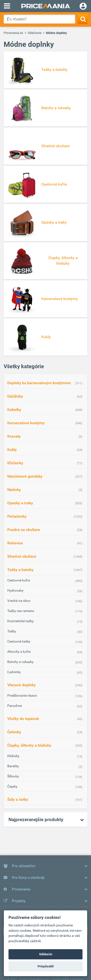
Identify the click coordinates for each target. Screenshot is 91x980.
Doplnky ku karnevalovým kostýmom (39, 383)
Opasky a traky (20, 503)
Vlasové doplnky (21, 685)
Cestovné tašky (19, 641)
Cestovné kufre (19, 580)
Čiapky (12, 786)
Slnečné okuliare (22, 556)
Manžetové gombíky (25, 476)
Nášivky (14, 490)
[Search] (83, 19)
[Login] (83, 7)
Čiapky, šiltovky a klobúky (29, 745)
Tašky (12, 631)
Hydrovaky (15, 590)
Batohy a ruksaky (20, 662)
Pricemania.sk (13, 33)
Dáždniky (15, 396)
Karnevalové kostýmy (26, 423)
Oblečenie (35, 33)
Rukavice (15, 543)
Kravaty (14, 436)
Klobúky (13, 756)
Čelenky (14, 732)
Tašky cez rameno (21, 611)
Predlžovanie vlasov (22, 695)
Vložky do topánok (23, 719)
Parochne (15, 706)
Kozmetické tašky (21, 621)
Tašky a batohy (20, 570)
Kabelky (14, 410)
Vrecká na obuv (19, 601)
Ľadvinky (14, 672)
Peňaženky (17, 516)
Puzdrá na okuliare (24, 530)
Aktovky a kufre (19, 652)
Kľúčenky (15, 463)
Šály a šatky (18, 799)
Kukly (12, 450)
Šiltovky (13, 776)
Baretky (13, 766)
